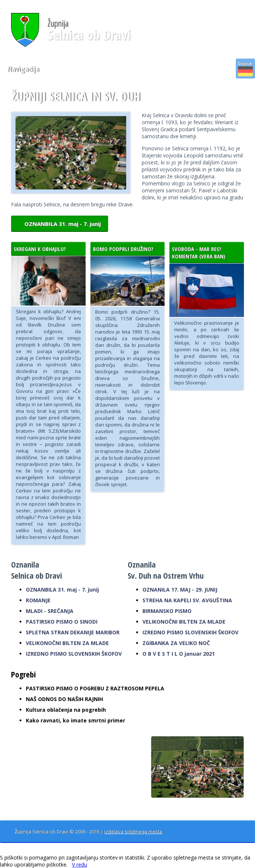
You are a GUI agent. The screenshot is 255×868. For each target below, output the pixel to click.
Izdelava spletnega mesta (133, 832)
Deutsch (245, 69)
